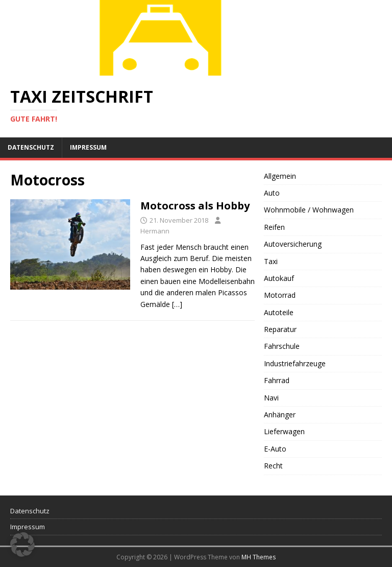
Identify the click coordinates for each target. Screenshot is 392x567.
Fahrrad (277, 380)
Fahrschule (282, 346)
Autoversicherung (293, 244)
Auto (272, 193)
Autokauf (279, 278)
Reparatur (280, 329)
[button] (22, 545)
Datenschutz (31, 147)
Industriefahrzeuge (295, 363)
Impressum (88, 147)
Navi (271, 398)
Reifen (274, 227)
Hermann (155, 231)
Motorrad (280, 295)
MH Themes (259, 557)
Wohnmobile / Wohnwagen (309, 210)
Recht (273, 466)
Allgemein (280, 176)
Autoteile (279, 312)
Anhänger (280, 415)
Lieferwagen (284, 431)
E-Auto (275, 449)
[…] (177, 304)
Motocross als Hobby (195, 206)
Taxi (271, 261)
